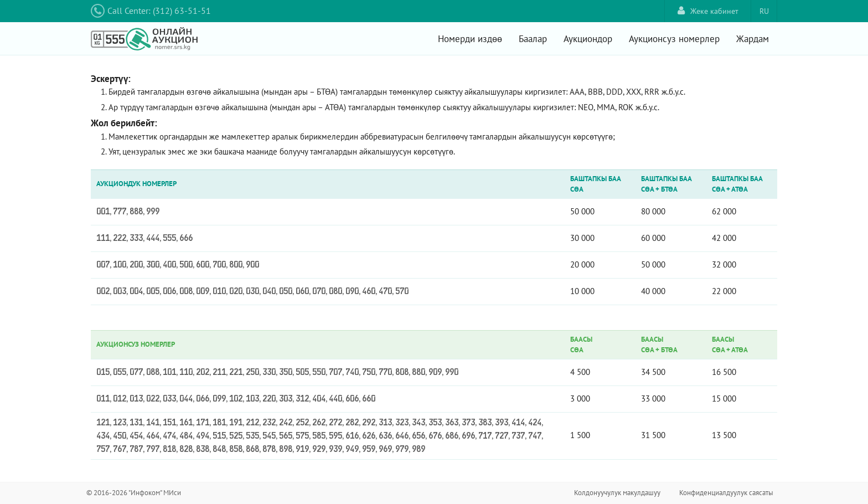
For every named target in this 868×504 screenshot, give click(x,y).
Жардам (753, 39)
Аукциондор (588, 39)
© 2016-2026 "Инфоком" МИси (134, 493)
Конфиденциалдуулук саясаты (726, 493)
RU (764, 11)
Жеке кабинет (708, 11)
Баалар (533, 39)
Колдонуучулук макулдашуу (617, 493)
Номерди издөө (470, 39)
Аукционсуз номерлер (674, 39)
